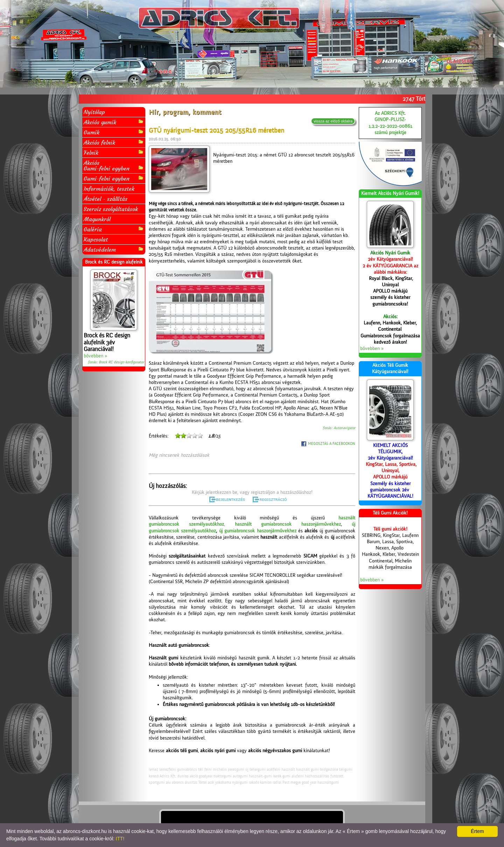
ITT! (120, 839)
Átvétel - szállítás (106, 199)
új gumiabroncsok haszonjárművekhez (258, 531)
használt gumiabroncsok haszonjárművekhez (288, 524)
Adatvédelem (114, 249)
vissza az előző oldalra (333, 121)
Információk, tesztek (109, 189)
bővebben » (95, 356)
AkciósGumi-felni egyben (114, 166)
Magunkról (97, 219)
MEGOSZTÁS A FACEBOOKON (332, 444)
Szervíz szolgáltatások (111, 209)
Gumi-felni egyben (114, 178)
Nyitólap (94, 112)
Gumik (114, 132)
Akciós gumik (114, 122)
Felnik (114, 152)
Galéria (114, 229)
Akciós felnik (114, 142)
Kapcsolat (96, 239)
